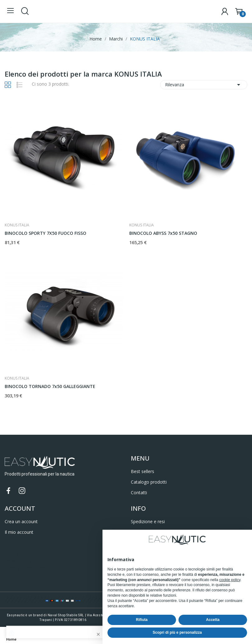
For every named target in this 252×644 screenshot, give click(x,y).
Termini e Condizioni (25, 568)
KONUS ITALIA (17, 225)
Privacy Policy (18, 552)
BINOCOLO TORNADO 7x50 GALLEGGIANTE (50, 386)
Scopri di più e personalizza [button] (177, 632)
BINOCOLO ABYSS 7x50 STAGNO (163, 233)
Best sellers (143, 471)
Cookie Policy (18, 560)
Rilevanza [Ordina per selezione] (204, 85)
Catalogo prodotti (149, 482)
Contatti (139, 492)
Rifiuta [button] (142, 620)
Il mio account (19, 532)
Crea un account (21, 521)
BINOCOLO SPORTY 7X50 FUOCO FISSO (45, 233)
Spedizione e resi (148, 521)
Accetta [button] (213, 620)
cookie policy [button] (230, 580)
